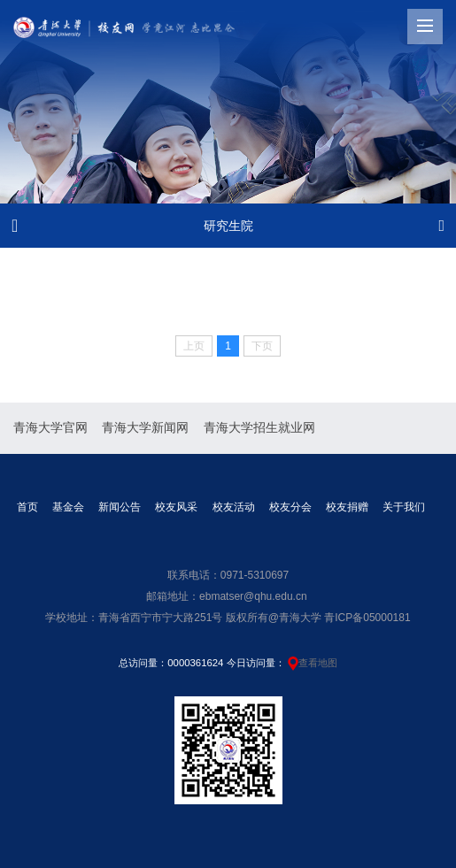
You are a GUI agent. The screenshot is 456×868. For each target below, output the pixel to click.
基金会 (68, 507)
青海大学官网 (50, 427)
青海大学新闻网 (145, 427)
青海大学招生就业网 (259, 427)
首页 (27, 507)
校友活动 (234, 507)
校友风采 (176, 507)
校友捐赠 (347, 507)
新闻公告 (120, 507)
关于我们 (404, 507)
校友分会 (290, 507)
